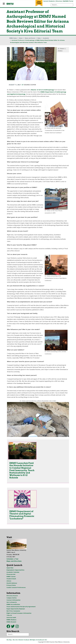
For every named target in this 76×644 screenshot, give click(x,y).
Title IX (9, 615)
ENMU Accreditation (13, 604)
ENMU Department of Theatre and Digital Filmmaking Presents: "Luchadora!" (22, 515)
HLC (46, 640)
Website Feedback (24, 640)
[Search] (62, 5)
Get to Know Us (12, 602)
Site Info (15, 640)
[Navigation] (4, 4)
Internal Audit (11, 618)
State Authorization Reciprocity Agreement (21, 607)
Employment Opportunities (15, 570)
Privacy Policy (11, 585)
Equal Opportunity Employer (16, 609)
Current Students (49, 1)
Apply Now (10, 568)
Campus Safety (12, 598)
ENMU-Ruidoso (11, 620)
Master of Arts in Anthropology (43, 90)
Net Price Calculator (13, 611)
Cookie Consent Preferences (16, 587)
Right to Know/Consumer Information (19, 613)
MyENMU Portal (68, 1)
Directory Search (12, 596)
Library (9, 581)
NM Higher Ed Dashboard (37, 640)
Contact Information (13, 600)
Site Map (9, 640)
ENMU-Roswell (11, 622)
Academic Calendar (13, 572)
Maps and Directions (14, 561)
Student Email (11, 579)
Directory (59, 1)
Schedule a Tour (12, 559)
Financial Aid (11, 574)
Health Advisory (12, 583)
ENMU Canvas (11, 577)
